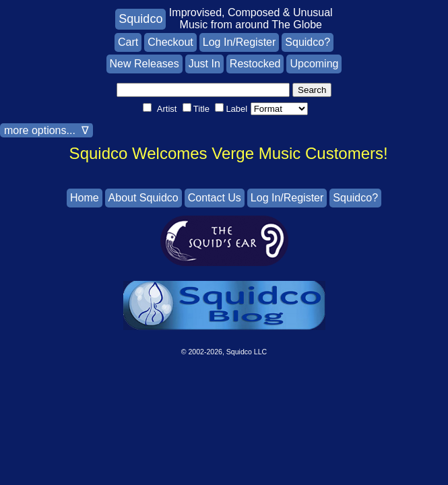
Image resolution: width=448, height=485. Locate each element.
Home (85, 198)
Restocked (255, 64)
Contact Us (215, 198)
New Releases (145, 64)
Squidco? (308, 42)
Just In (204, 64)
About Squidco (143, 198)
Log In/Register (239, 42)
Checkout (170, 42)
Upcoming (314, 64)
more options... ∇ (46, 130)
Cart (128, 42)
